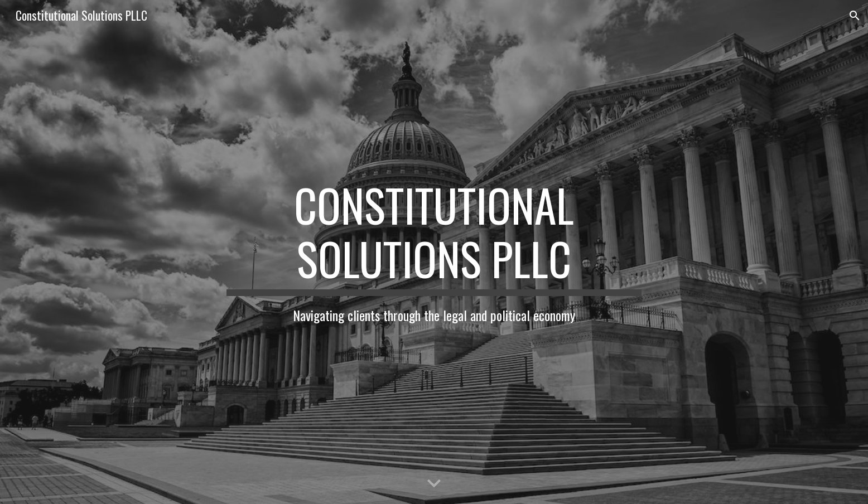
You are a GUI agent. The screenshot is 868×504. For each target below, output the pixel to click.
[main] (434, 252)
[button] (855, 16)
